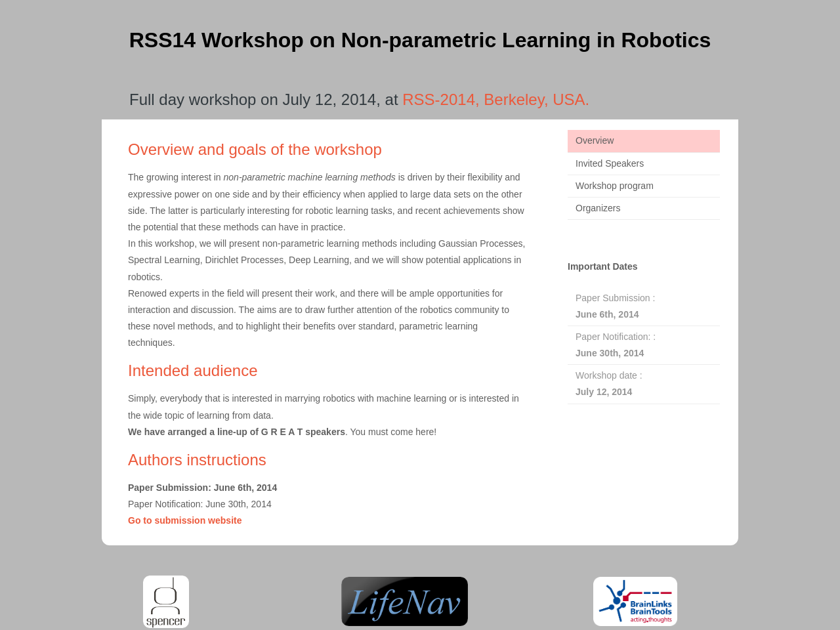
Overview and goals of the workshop (255, 149)
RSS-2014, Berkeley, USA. (496, 99)
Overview (595, 140)
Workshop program (615, 186)
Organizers (598, 208)
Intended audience (193, 370)
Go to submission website (185, 520)
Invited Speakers (610, 163)
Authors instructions (197, 460)
